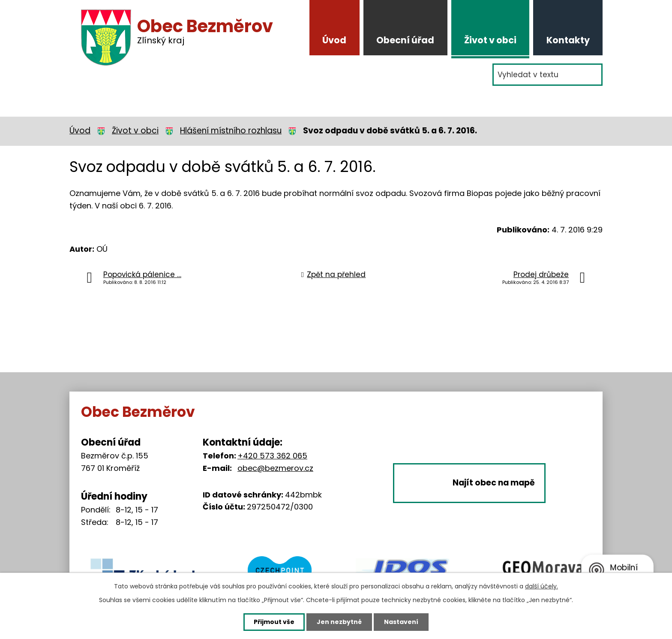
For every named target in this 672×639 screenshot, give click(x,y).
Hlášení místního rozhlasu (231, 131)
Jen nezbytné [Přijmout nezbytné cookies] (339, 622)
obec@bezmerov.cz (275, 468)
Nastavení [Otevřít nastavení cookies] (401, 622)
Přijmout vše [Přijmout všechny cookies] (274, 622)
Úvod (334, 40)
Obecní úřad (405, 40)
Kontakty (568, 40)
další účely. (541, 586)
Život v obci (490, 40)
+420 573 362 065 (272, 456)
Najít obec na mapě (494, 483)
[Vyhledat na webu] (547, 75)
